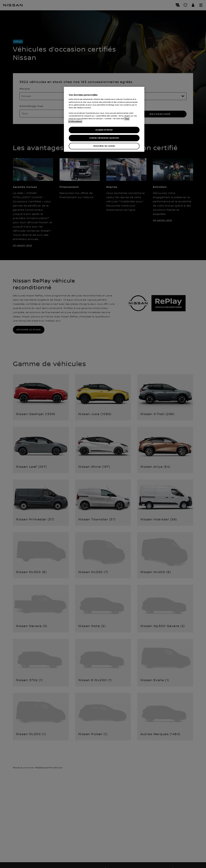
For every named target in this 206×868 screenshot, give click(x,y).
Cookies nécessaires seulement (104, 138)
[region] (104, 119)
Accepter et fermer (104, 130)
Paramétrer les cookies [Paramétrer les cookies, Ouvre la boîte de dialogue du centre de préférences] (104, 146)
